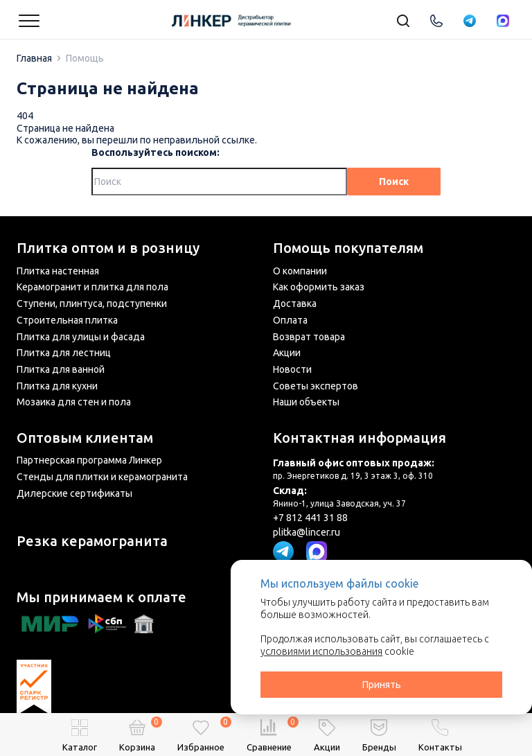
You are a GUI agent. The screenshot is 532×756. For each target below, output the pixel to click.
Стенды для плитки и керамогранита (102, 477)
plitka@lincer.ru (307, 532)
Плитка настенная (58, 271)
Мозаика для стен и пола (74, 402)
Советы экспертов (316, 386)
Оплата (290, 320)
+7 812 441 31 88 (310, 518)
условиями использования (321, 651)
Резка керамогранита (92, 541)
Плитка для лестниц (64, 353)
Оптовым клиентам (85, 438)
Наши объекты (306, 402)
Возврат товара (309, 337)
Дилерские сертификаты (74, 493)
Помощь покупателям (348, 248)
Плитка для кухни (57, 386)
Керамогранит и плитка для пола (92, 287)
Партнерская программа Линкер (89, 460)
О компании (300, 271)
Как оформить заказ (319, 287)
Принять (382, 685)
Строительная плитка (67, 320)
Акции (287, 353)
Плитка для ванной (61, 369)
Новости (292, 369)
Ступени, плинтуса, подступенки (92, 304)
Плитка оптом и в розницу (108, 248)
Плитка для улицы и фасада (81, 337)
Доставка (295, 304)
